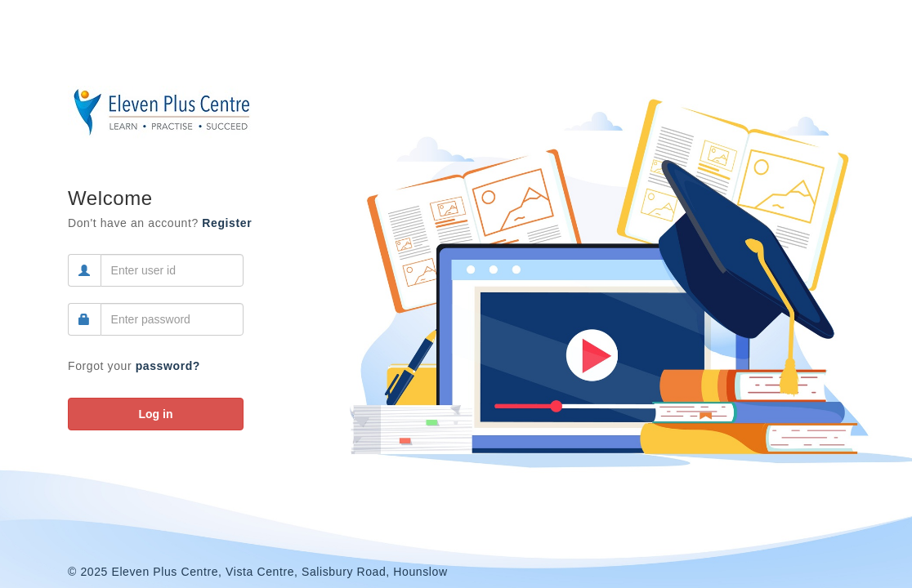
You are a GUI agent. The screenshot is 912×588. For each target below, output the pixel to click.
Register (227, 223)
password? (168, 366)
